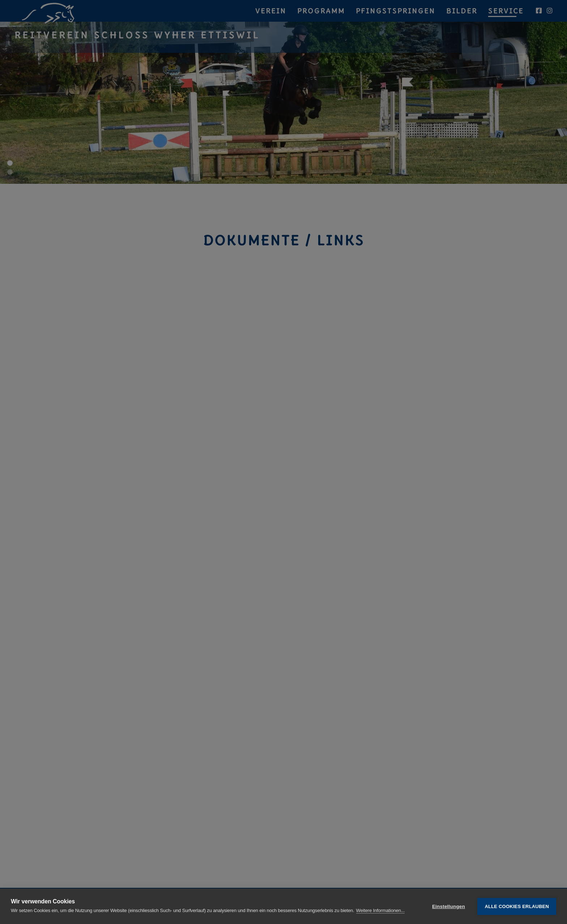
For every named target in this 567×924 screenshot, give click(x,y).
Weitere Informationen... (381, 910)
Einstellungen (449, 906)
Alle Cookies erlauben (517, 906)
